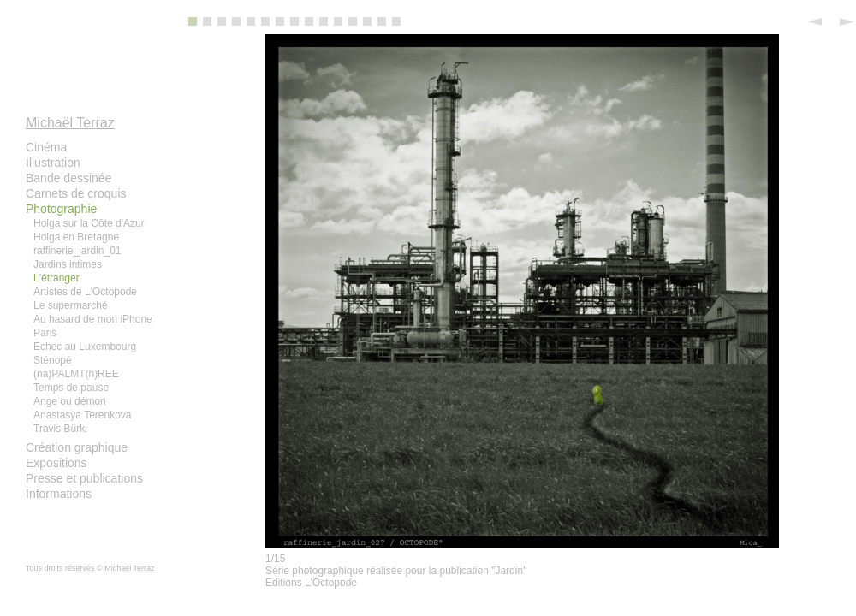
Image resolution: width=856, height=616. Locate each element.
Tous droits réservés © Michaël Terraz (90, 568)
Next (843, 21)
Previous (817, 21)
